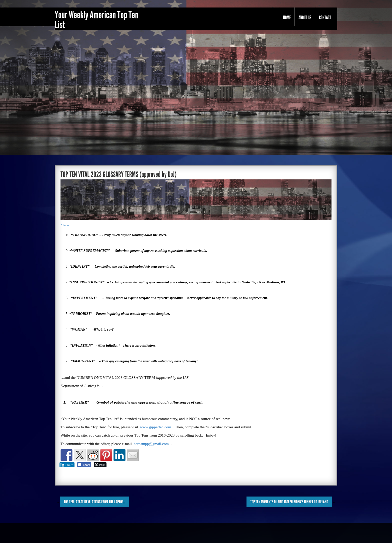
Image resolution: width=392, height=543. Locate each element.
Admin (65, 225)
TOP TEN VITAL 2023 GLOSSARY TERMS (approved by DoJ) (118, 174)
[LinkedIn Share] (67, 465)
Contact (325, 17)
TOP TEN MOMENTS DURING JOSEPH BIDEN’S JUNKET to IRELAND (289, 502)
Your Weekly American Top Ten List (96, 20)
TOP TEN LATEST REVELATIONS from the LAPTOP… (94, 502)
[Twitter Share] (100, 465)
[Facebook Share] (84, 465)
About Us (305, 17)
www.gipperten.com (156, 427)
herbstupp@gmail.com (151, 444)
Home (287, 17)
